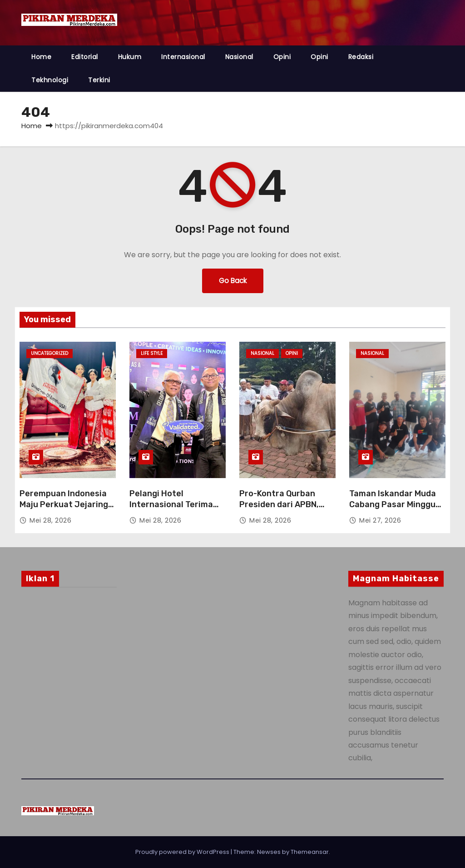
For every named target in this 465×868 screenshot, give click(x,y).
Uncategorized (49, 353)
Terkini (99, 80)
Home (41, 57)
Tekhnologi (50, 80)
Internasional (183, 57)
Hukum (130, 57)
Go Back (233, 281)
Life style (152, 353)
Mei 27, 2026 (380, 520)
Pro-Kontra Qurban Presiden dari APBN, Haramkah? (279, 504)
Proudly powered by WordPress (183, 852)
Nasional (239, 57)
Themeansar (310, 852)
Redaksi (361, 57)
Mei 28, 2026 (50, 520)
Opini (282, 57)
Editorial (85, 57)
